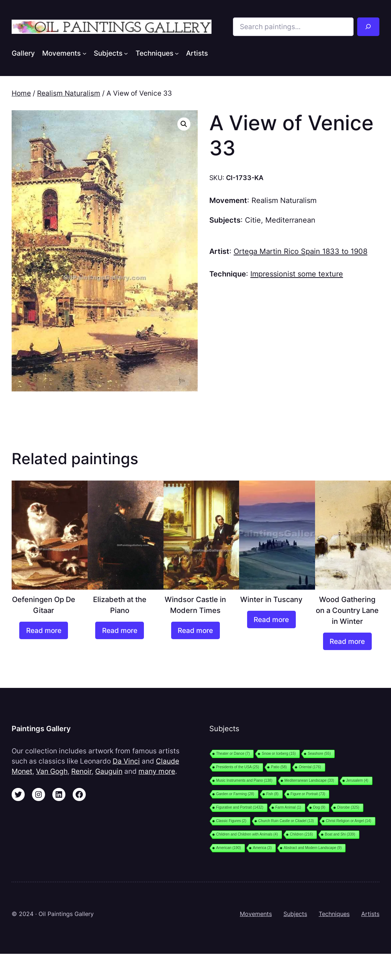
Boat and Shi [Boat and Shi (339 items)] (340, 834)
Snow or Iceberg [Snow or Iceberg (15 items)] (279, 754)
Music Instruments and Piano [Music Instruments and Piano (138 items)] (244, 780)
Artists (370, 914)
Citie (253, 220)
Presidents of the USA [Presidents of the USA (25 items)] (238, 767)
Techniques (334, 914)
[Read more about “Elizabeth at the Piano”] (120, 631)
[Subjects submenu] (126, 53)
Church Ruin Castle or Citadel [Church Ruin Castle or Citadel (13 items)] (286, 821)
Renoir (81, 771)
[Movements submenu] (84, 53)
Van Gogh (52, 771)
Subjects (295, 914)
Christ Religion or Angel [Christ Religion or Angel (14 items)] (349, 821)
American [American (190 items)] (229, 848)
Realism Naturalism (69, 93)
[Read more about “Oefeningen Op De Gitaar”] (44, 631)
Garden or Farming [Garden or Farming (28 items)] (235, 794)
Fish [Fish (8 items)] (273, 794)
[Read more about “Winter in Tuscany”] (271, 620)
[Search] (368, 27)
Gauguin (109, 771)
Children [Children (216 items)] (301, 834)
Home (21, 93)
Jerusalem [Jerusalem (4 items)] (357, 780)
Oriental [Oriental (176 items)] (310, 767)
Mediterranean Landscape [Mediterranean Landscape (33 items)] (309, 780)
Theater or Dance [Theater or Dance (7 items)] (233, 754)
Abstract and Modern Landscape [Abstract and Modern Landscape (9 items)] (313, 848)
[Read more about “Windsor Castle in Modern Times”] (195, 631)
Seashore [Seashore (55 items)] (319, 754)
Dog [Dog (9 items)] (319, 807)
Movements (256, 914)
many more (157, 771)
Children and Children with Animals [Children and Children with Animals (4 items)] (247, 834)
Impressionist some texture (297, 274)
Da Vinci (126, 761)
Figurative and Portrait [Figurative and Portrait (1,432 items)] (240, 807)
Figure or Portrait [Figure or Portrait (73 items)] (308, 794)
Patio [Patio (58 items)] (279, 767)
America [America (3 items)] (262, 848)
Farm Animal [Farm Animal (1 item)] (288, 807)
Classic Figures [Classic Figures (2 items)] (231, 821)
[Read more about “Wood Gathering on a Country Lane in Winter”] (347, 642)
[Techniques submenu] (177, 53)
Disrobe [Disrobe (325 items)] (348, 807)
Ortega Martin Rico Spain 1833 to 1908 (301, 251)
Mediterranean (290, 220)
